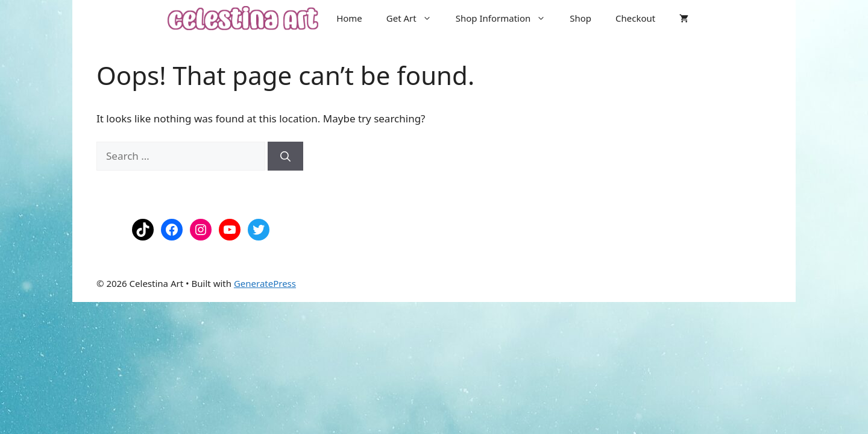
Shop (580, 18)
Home (349, 18)
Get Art (415, 18)
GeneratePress (265, 283)
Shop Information (507, 18)
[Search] (285, 156)
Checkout (635, 18)
